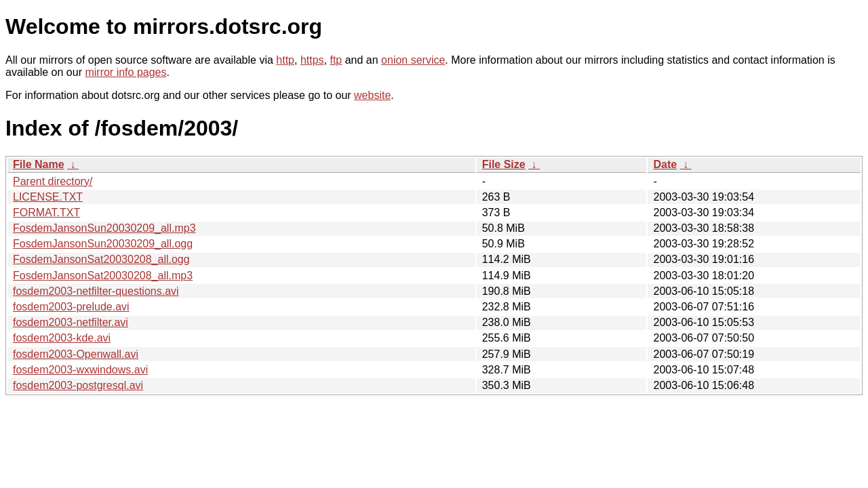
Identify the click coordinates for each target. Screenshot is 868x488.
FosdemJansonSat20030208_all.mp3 (103, 276)
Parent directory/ (53, 181)
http (285, 60)
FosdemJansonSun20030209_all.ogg (103, 244)
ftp (336, 60)
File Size (504, 164)
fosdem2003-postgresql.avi (78, 385)
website (372, 95)
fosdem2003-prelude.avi (71, 307)
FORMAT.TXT (46, 212)
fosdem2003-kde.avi (62, 338)
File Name (39, 164)
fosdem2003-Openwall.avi (76, 354)
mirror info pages (125, 72)
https (312, 60)
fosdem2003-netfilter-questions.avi (96, 291)
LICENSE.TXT (48, 197)
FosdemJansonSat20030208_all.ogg (101, 259)
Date (665, 164)
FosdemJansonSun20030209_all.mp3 (104, 228)
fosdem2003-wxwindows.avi (80, 370)
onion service (413, 60)
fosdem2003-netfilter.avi (71, 322)
